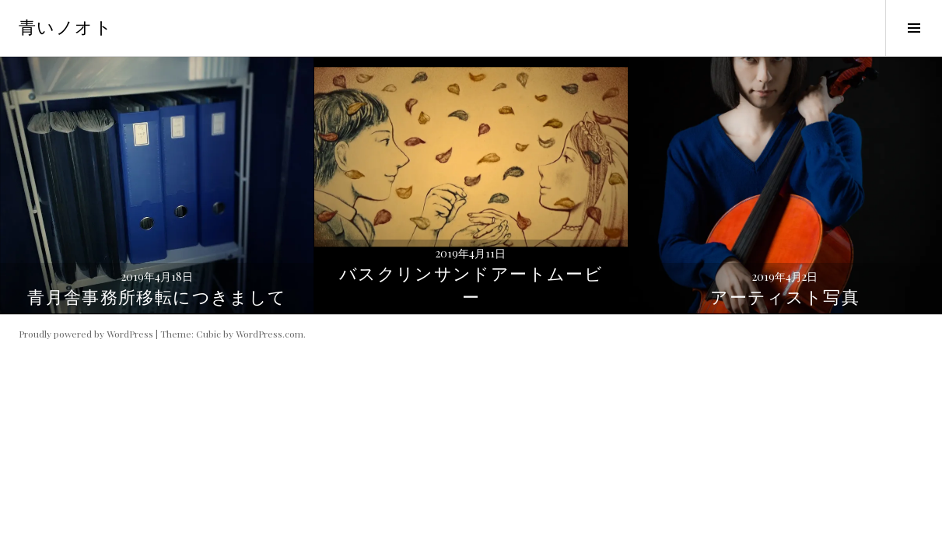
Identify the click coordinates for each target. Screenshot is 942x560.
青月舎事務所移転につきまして (157, 297)
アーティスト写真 (785, 297)
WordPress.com (270, 334)
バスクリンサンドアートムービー (471, 286)
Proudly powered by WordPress (86, 334)
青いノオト (66, 28)
